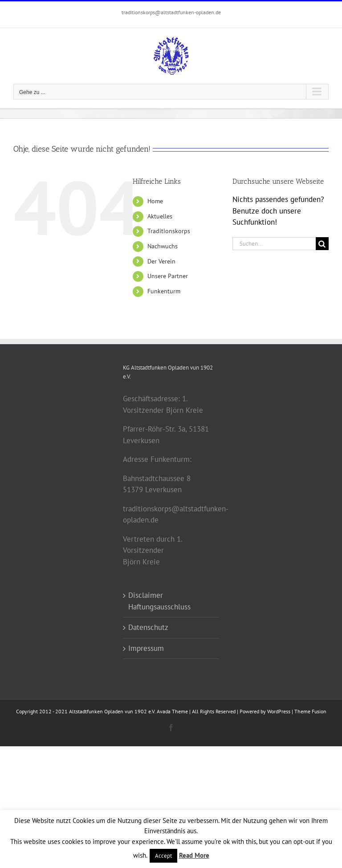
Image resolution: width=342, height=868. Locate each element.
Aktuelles (160, 216)
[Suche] (322, 244)
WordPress (279, 711)
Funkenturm (164, 291)
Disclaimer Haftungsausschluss (159, 601)
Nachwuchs (163, 246)
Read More (194, 855)
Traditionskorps (169, 231)
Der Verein (161, 261)
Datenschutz (148, 627)
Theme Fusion (310, 711)
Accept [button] (163, 856)
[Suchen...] (274, 244)
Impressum (146, 648)
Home (155, 201)
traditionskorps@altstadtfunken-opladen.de (171, 12)
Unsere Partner (168, 276)
